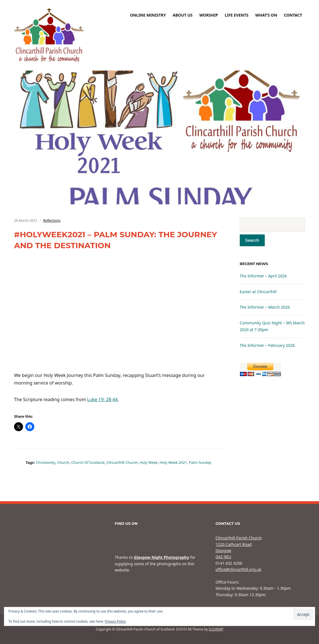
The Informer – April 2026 (263, 276)
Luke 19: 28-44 (102, 399)
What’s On (266, 15)
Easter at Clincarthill (258, 292)
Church (63, 462)
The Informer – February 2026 (267, 345)
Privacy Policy (116, 621)
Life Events (237, 15)
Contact (293, 15)
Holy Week (149, 462)
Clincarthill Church (122, 462)
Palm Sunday (200, 462)
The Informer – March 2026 (265, 307)
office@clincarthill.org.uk (238, 569)
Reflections (52, 221)
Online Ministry (148, 15)
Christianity (45, 462)
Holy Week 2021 (173, 462)
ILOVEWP (216, 629)
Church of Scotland (88, 462)
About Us (183, 15)
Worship (209, 15)
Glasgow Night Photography (161, 557)
